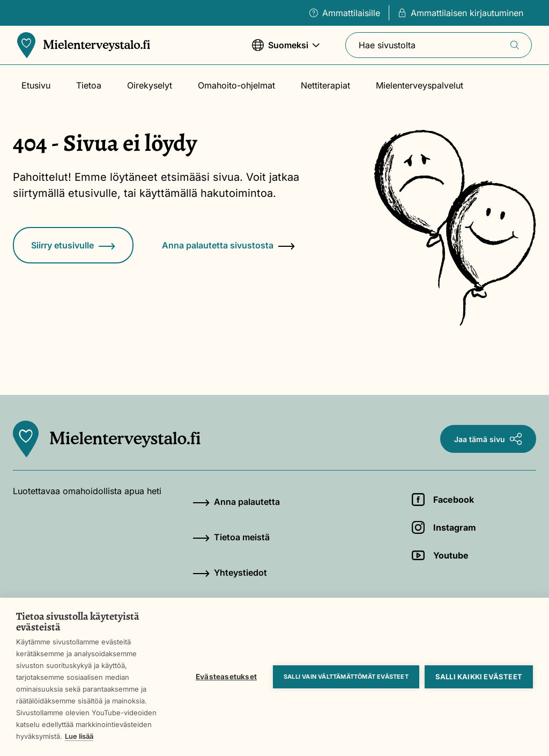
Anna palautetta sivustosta (228, 245)
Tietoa (89, 85)
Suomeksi (286, 50)
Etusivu (36, 85)
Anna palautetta (236, 502)
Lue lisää (79, 736)
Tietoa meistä (231, 537)
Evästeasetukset (226, 677)
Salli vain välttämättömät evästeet (346, 677)
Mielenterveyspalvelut (420, 85)
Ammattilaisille (345, 13)
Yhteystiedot (230, 572)
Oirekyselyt (150, 85)
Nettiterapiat (325, 85)
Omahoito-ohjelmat (236, 85)
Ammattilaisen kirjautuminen (461, 13)
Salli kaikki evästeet (479, 677)
